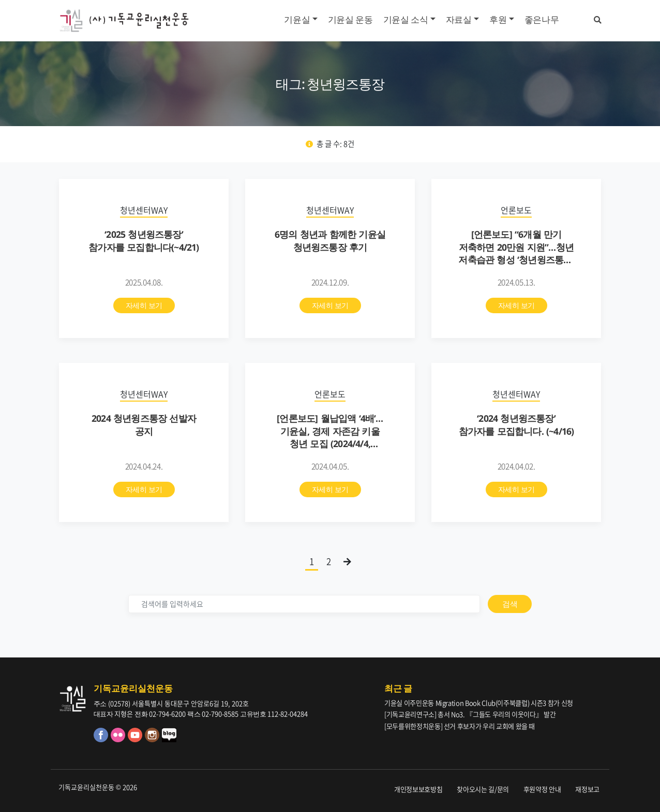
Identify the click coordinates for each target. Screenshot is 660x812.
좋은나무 (542, 19)
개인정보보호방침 (418, 789)
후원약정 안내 (542, 789)
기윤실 (297, 19)
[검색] (304, 604)
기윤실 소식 (406, 19)
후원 (498, 19)
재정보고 (587, 789)
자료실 (459, 19)
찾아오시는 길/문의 (483, 789)
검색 (510, 604)
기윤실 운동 (350, 19)
